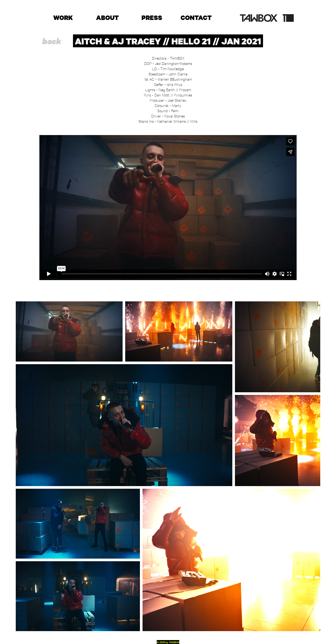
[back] (52, 41)
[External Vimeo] (168, 208)
